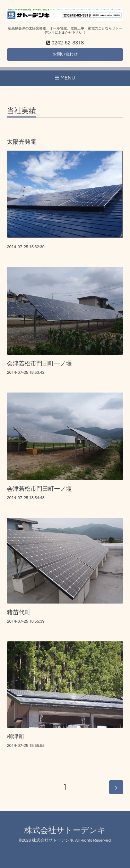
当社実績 (21, 111)
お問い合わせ (65, 54)
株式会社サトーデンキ (65, 831)
